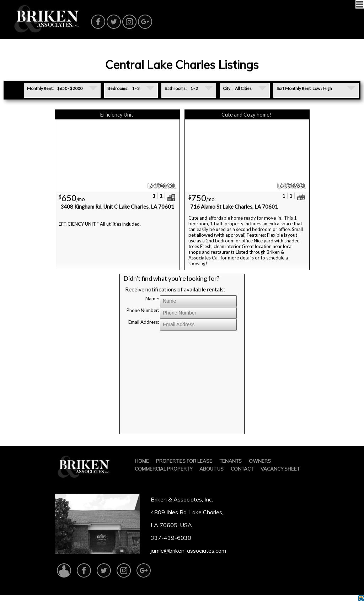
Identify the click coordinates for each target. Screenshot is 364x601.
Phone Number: (143, 310)
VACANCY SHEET (280, 469)
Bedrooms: (118, 88)
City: (227, 88)
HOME (142, 461)
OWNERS (260, 461)
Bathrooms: (176, 88)
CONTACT (242, 469)
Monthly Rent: (40, 88)
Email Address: (144, 322)
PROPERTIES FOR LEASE (184, 461)
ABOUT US (212, 469)
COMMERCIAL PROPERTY (164, 469)
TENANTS (231, 461)
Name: (152, 299)
